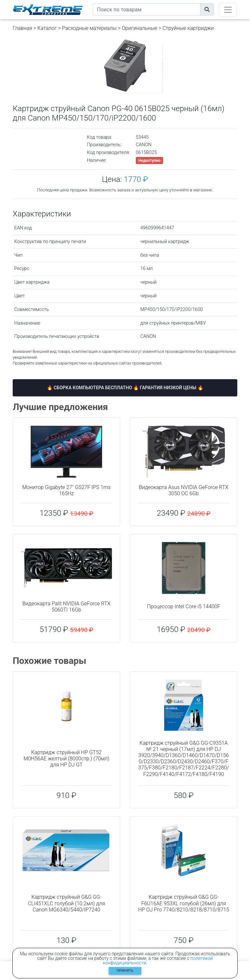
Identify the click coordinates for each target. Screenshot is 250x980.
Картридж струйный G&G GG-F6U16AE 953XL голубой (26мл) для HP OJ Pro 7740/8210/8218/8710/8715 (183, 903)
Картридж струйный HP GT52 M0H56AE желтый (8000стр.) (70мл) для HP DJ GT (66, 759)
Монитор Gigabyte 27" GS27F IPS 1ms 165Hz (66, 490)
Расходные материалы (89, 28)
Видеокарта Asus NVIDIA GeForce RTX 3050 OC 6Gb (184, 490)
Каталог (47, 28)
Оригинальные (139, 28)
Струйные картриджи (188, 28)
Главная (22, 28)
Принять (125, 971)
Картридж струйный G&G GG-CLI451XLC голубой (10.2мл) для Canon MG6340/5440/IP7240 (67, 903)
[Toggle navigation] (228, 10)
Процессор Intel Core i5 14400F (183, 606)
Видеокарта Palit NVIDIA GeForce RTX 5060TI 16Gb (67, 607)
